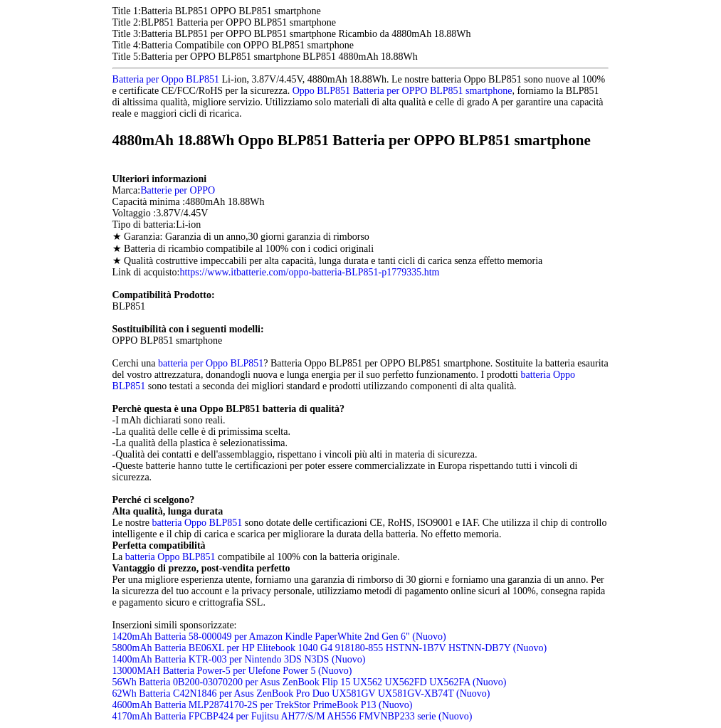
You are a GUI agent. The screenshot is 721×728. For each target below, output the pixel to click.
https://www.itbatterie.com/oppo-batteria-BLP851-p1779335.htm (309, 272)
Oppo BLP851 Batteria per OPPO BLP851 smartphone (402, 91)
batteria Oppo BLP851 (198, 523)
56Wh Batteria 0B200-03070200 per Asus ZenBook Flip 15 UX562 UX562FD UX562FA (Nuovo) (310, 682)
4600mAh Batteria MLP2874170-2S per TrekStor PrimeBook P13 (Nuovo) (263, 705)
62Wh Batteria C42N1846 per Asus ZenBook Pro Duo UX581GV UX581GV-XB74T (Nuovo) (301, 693)
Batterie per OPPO (178, 190)
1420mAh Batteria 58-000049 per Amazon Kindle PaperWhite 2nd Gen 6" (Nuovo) (279, 637)
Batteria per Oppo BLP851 (166, 79)
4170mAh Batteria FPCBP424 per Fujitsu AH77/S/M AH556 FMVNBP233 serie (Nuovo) (293, 716)
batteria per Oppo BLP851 (211, 363)
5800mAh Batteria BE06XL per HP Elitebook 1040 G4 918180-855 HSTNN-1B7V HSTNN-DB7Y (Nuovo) (330, 648)
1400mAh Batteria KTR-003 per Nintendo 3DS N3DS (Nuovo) (239, 659)
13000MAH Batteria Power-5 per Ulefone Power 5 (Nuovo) (232, 671)
